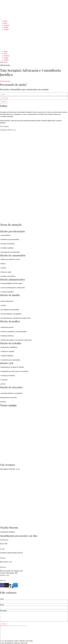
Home (5, 21)
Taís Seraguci (7, 465)
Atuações (6, 25)
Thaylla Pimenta (9, 527)
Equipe (6, 27)
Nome (2, 599)
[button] (34, 19)
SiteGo (23, 643)
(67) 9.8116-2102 (6, 562)
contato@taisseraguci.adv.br (11, 553)
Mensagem (3, 611)
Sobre (5, 23)
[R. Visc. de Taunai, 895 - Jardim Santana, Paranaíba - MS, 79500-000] (13, 632)
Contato (6, 29)
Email (2, 605)
